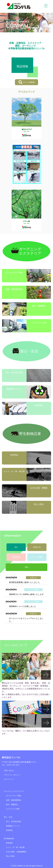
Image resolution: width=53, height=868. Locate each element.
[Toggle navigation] (46, 6)
